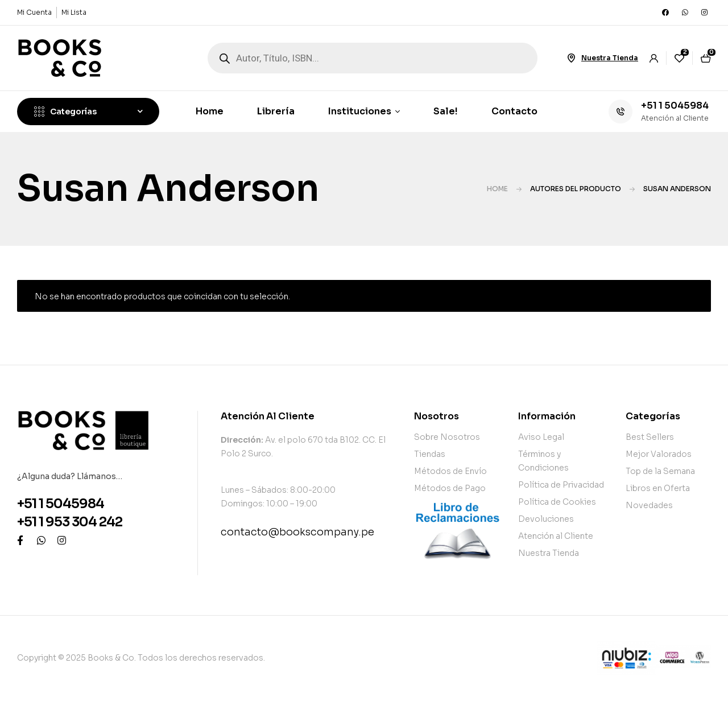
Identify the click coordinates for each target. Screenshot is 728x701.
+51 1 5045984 (675, 106)
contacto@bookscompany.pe (297, 532)
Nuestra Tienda (610, 58)
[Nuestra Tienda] (571, 58)
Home (497, 189)
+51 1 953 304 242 (70, 522)
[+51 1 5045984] (621, 112)
